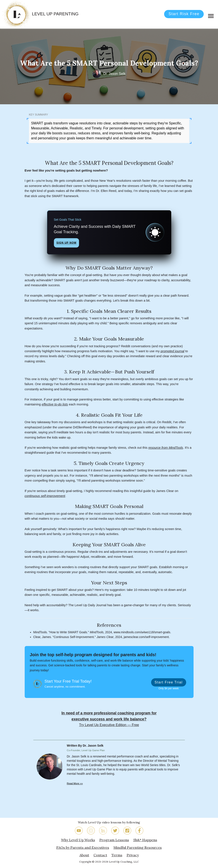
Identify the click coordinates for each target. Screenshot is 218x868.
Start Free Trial (169, 682)
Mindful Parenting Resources (138, 847)
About (84, 855)
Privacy (133, 855)
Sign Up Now (67, 243)
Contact (100, 855)
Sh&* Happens (145, 840)
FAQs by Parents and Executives (83, 847)
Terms (117, 855)
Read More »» (75, 783)
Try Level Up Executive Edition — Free (109, 725)
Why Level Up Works (78, 840)
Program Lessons (114, 840)
